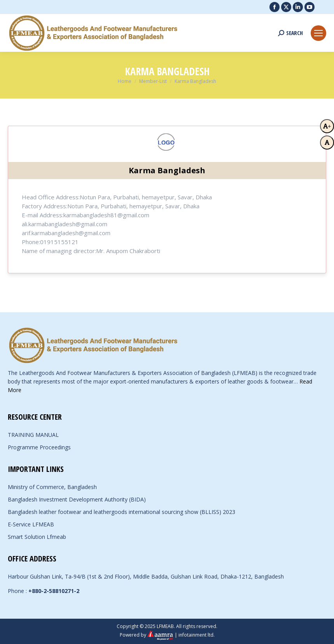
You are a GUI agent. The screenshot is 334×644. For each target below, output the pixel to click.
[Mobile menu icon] (318, 33)
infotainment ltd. (197, 635)
